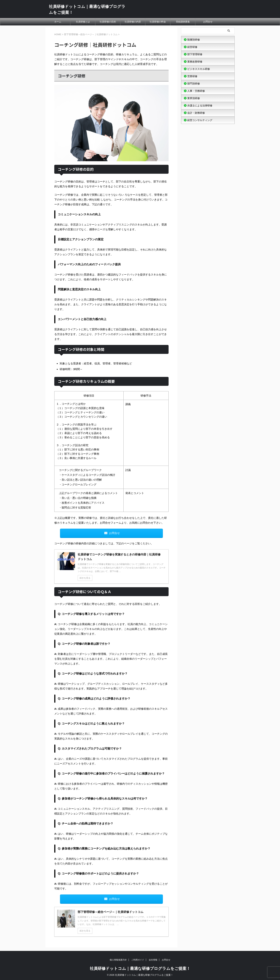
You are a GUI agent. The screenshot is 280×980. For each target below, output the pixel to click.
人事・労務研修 (196, 91)
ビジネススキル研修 (199, 69)
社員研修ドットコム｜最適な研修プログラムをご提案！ (140, 968)
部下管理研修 (195, 54)
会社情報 (153, 960)
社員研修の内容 (133, 22)
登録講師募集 (183, 22)
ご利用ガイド (138, 960)
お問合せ (208, 22)
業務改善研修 (195, 62)
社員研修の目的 (108, 22)
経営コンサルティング (200, 120)
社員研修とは (83, 22)
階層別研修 (194, 40)
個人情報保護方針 (118, 960)
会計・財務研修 (196, 113)
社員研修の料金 (158, 22)
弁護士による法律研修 (200, 106)
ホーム (58, 22)
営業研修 (192, 76)
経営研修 (192, 47)
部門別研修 (194, 84)
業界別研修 (194, 98)
